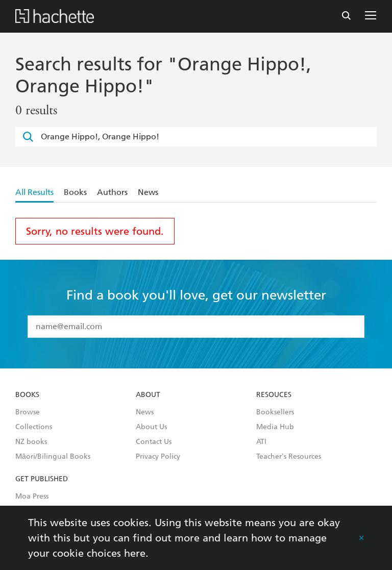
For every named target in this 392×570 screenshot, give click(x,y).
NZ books (31, 442)
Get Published (42, 479)
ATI (261, 442)
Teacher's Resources (289, 457)
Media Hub (275, 427)
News (148, 192)
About (148, 395)
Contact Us (154, 442)
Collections (34, 427)
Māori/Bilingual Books (53, 457)
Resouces (274, 395)
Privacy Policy (158, 457)
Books (75, 192)
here (135, 553)
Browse (28, 412)
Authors (112, 192)
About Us (151, 427)
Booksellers (275, 412)
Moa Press (32, 497)
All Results (34, 192)
